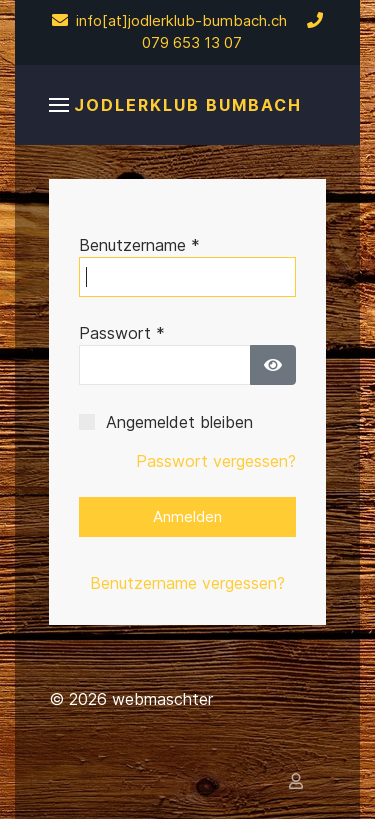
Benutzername (139, 245)
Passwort (122, 333)
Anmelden (187, 516)
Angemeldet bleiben (179, 422)
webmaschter (162, 699)
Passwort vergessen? (216, 461)
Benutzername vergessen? (187, 583)
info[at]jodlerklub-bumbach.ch (169, 21)
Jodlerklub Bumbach (188, 105)
